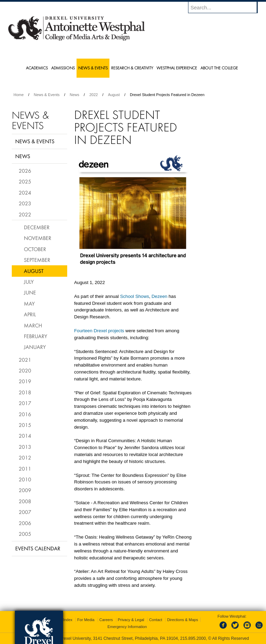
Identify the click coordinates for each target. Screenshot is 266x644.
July (29, 282)
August (114, 95)
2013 (25, 447)
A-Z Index (64, 620)
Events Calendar (38, 548)
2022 (94, 95)
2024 (25, 192)
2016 (25, 414)
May (29, 303)
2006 (25, 523)
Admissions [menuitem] (63, 68)
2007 (25, 512)
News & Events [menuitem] (93, 68)
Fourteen (83, 331)
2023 (25, 203)
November (38, 238)
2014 (25, 436)
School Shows (135, 296)
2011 (25, 469)
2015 (25, 425)
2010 (25, 479)
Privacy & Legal (131, 620)
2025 (25, 181)
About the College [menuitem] (219, 68)
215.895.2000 (193, 638)
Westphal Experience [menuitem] (177, 68)
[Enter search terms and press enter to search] (226, 7)
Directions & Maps (182, 620)
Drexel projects (108, 331)
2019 (25, 381)
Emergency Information (127, 627)
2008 (25, 501)
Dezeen (159, 296)
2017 (25, 403)
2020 (25, 370)
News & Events (47, 95)
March (33, 325)
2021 (25, 360)
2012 (25, 457)
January (35, 347)
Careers (106, 620)
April (30, 314)
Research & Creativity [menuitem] (132, 68)
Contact (156, 620)
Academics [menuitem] (37, 68)
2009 (25, 490)
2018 (25, 392)
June (30, 292)
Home (19, 95)
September (37, 260)
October (35, 249)
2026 (25, 171)
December (37, 227)
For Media (86, 620)
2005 (25, 534)
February (36, 336)
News (74, 95)
